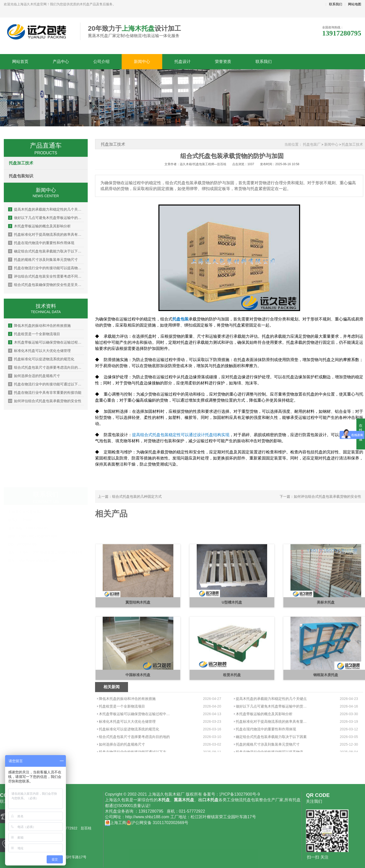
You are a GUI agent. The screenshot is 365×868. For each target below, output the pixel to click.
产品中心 (61, 62)
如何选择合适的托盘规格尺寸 (34, 376)
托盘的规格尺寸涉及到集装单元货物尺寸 (43, 260)
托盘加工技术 (21, 163)
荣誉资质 (223, 62)
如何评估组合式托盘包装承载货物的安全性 (45, 401)
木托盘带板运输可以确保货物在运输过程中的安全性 (46, 342)
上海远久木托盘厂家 (38, 32)
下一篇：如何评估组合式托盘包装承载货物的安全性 (320, 504)
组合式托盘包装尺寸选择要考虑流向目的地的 (46, 367)
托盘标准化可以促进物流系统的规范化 (41, 359)
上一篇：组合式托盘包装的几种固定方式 (130, 504)
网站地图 (355, 4)
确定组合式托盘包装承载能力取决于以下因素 (46, 251)
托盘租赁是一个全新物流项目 (34, 334)
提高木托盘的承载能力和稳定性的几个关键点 (46, 209)
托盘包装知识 (21, 176)
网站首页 (20, 62)
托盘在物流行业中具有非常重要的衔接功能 (45, 393)
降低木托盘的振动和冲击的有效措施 (39, 326)
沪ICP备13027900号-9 (240, 851)
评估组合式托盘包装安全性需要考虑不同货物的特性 (46, 276)
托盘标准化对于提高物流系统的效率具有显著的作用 (46, 234)
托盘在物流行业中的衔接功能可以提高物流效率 (46, 268)
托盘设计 (182, 62)
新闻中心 (142, 62)
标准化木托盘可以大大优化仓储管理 (39, 351)
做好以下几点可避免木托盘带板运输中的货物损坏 (46, 218)
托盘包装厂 (312, 144)
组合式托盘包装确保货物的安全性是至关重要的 (46, 285)
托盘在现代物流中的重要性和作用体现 (41, 243)
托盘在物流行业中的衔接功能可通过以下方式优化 (46, 384)
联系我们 (336, 4)
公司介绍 (101, 62)
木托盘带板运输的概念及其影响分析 (39, 226)
